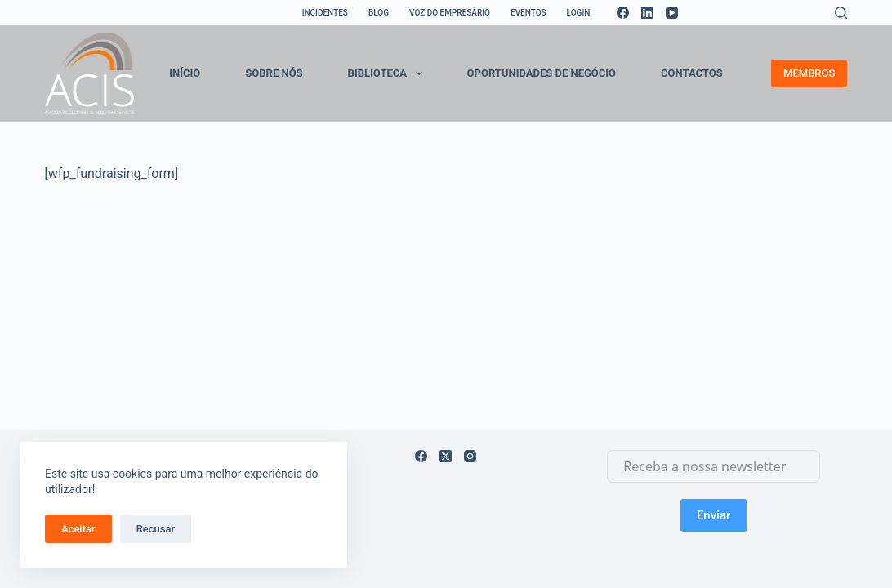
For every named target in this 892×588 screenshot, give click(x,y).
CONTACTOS (692, 73)
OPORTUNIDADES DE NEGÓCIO (542, 73)
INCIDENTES (325, 13)
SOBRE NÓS (274, 73)
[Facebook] (623, 13)
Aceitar (78, 529)
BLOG (379, 13)
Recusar (156, 529)
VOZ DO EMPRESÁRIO (450, 13)
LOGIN (579, 13)
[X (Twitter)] (446, 456)
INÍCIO (185, 73)
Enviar (714, 515)
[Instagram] (470, 456)
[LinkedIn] (647, 13)
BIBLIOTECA (388, 73)
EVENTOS (529, 13)
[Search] (841, 13)
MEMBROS (809, 73)
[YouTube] (672, 13)
